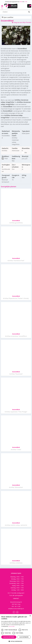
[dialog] (16, 629)
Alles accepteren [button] (9, 637)
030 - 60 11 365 (16, 606)
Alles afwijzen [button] (24, 637)
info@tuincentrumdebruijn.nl (16, 609)
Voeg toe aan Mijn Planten (22, 22)
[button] (16, 641)
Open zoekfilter (8, 17)
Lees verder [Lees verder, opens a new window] (12, 626)
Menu (2, 7)
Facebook (14, 612)
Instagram (17, 612)
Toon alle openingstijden (16, 595)
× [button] (30, 616)
